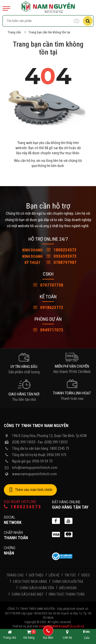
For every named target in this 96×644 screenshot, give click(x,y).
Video (86, 575)
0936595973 (48, 256)
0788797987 (48, 262)
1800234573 (48, 250)
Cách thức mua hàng (30, 582)
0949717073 (48, 330)
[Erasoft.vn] (77, 626)
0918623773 (48, 307)
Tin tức (70, 575)
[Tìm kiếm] (88, 21)
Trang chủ (14, 32)
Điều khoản (68, 588)
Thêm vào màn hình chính (30, 490)
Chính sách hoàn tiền (37, 588)
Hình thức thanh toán (67, 594)
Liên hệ (54, 575)
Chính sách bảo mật (28, 594)
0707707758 (48, 285)
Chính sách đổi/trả (68, 582)
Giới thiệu (36, 575)
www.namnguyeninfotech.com (34, 474)
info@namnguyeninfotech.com (35, 468)
